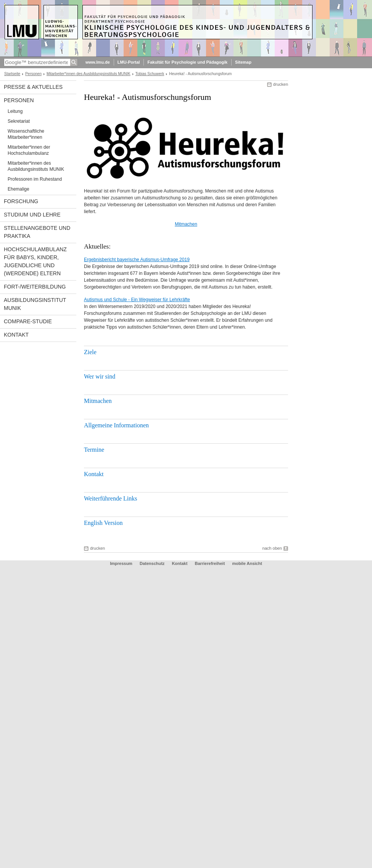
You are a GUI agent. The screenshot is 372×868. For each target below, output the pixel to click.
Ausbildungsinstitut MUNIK (35, 304)
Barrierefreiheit (210, 563)
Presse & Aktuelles (33, 87)
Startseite (12, 74)
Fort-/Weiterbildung (35, 287)
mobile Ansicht (247, 563)
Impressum (121, 563)
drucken (281, 84)
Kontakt (16, 335)
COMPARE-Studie (28, 321)
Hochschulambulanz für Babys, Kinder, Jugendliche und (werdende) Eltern (35, 261)
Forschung (21, 201)
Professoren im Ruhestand (35, 179)
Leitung (15, 111)
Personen (33, 74)
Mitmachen (186, 224)
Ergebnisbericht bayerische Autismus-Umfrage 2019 (137, 260)
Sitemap (243, 62)
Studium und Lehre (32, 215)
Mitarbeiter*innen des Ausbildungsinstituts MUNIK (89, 74)
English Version (103, 523)
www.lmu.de (98, 62)
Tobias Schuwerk (150, 74)
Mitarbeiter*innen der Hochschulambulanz (29, 150)
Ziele (90, 352)
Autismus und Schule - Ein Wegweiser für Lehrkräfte (137, 300)
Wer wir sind (100, 376)
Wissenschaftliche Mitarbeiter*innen (26, 134)
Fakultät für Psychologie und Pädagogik (187, 62)
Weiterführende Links (110, 498)
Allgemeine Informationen (116, 425)
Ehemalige (19, 189)
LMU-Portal (129, 62)
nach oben (272, 548)
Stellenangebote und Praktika (37, 232)
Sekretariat (19, 121)
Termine (94, 450)
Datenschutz (152, 563)
